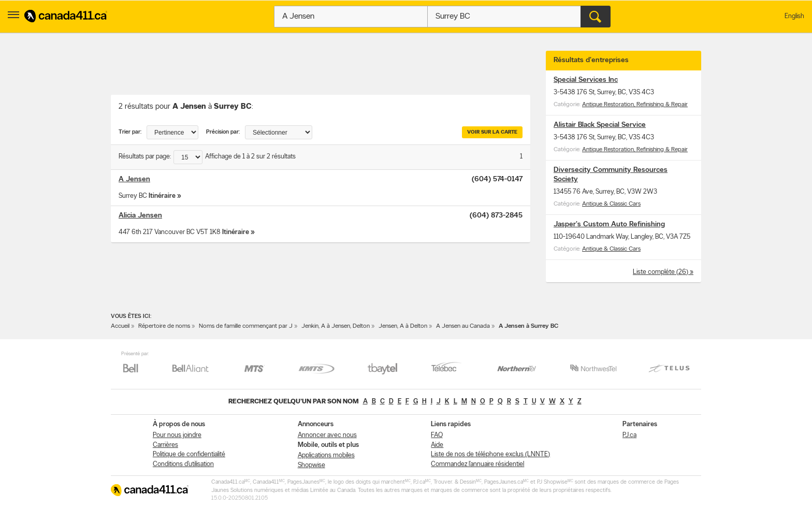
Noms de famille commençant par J (246, 326)
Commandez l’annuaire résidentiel (477, 464)
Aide (437, 445)
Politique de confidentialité (189, 454)
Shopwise (311, 465)
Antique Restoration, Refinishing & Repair (635, 105)
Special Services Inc (586, 80)
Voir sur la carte (492, 132)
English (794, 16)
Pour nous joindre (177, 435)
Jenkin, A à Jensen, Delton (336, 326)
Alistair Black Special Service (600, 125)
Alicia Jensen (140, 216)
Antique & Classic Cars (611, 204)
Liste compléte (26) (661, 272)
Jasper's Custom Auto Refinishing (609, 224)
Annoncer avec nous (327, 435)
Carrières (165, 445)
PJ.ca (629, 435)
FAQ (437, 435)
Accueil (120, 326)
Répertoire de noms (164, 326)
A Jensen (134, 179)
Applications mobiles (326, 455)
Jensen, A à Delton (403, 326)
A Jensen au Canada (463, 326)
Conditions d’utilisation (183, 464)
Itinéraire (162, 196)
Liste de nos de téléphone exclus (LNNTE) (490, 454)
